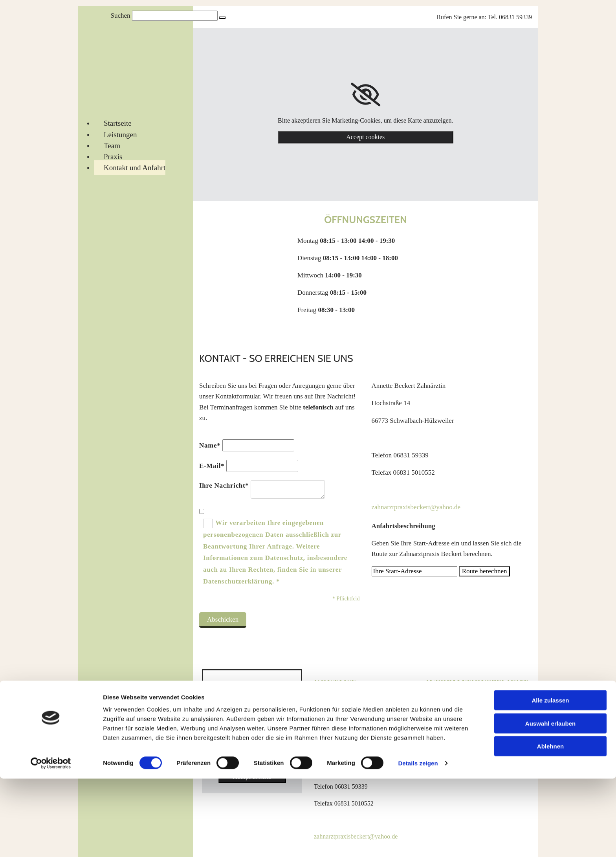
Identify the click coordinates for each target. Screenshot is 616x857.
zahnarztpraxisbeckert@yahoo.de (416, 507)
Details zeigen (418, 841)
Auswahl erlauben (550, 802)
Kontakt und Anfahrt (135, 168)
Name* (210, 445)
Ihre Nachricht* (224, 485)
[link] (366, 95)
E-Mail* (212, 466)
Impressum (440, 703)
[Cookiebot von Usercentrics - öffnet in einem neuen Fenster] (51, 842)
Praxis (113, 157)
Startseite (118, 123)
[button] (222, 18)
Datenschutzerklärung (453, 720)
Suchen (120, 16)
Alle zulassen (550, 779)
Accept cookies (365, 137)
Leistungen (120, 135)
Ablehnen (550, 825)
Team (112, 146)
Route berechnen (485, 571)
